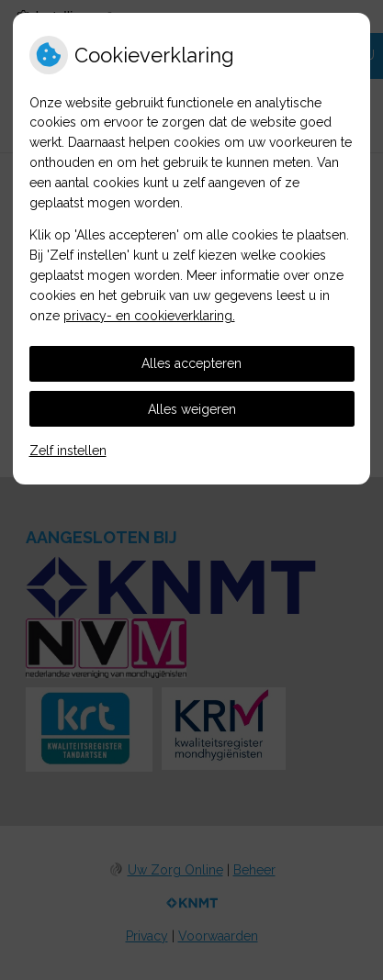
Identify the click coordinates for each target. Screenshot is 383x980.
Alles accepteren (191, 363)
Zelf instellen (68, 451)
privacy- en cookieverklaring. (149, 316)
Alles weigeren (192, 409)
